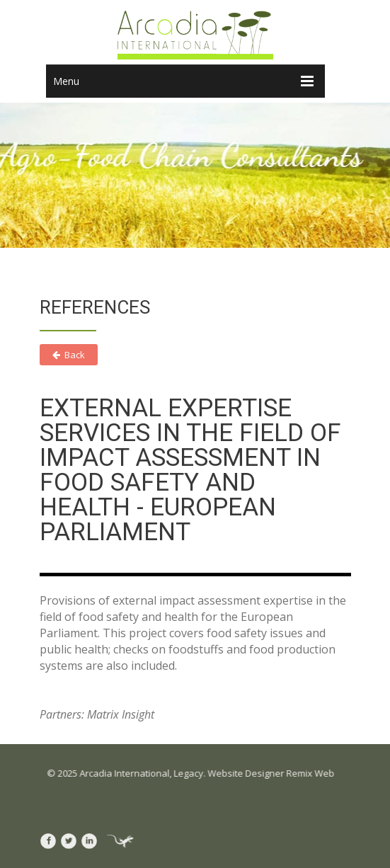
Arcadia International (126, 773)
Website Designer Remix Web (273, 773)
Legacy (190, 773)
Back (69, 355)
